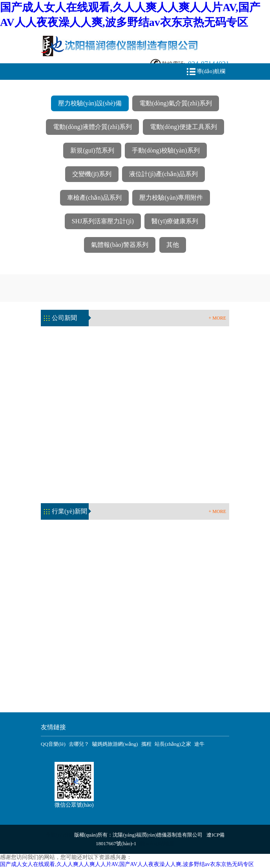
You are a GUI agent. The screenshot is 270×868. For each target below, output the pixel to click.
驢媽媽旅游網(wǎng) (115, 744)
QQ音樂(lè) (53, 744)
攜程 (146, 744)
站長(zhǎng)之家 (173, 744)
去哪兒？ (79, 744)
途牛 (199, 744)
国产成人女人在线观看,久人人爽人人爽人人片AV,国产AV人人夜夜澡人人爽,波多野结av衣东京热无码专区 (127, 864)
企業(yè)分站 (60, 835)
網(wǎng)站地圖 (157, 843)
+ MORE (217, 318)
